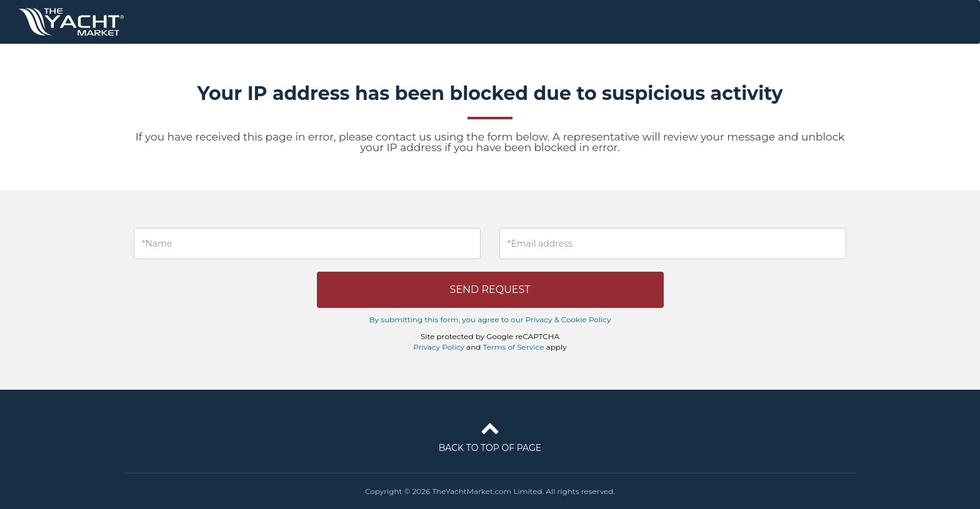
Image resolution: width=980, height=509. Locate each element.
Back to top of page (490, 435)
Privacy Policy (439, 347)
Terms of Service (514, 347)
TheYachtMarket (71, 22)
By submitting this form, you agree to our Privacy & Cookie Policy (490, 319)
